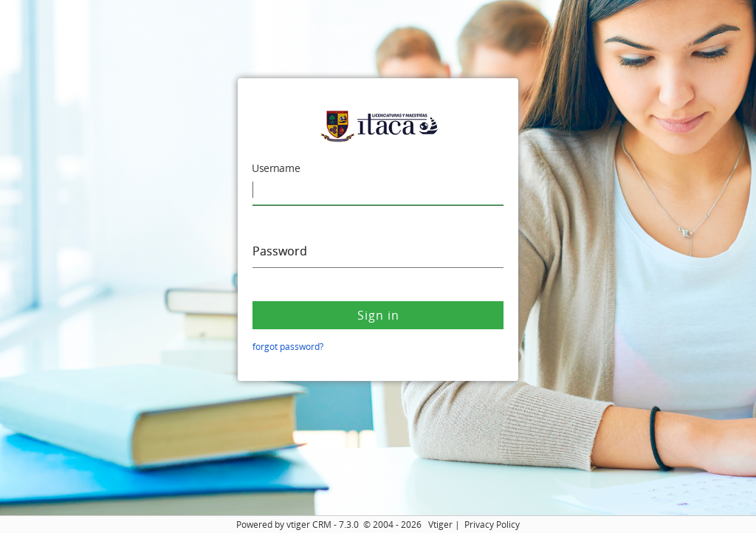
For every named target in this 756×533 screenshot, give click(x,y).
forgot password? (288, 347)
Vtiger (440, 525)
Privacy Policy (492, 525)
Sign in (378, 315)
